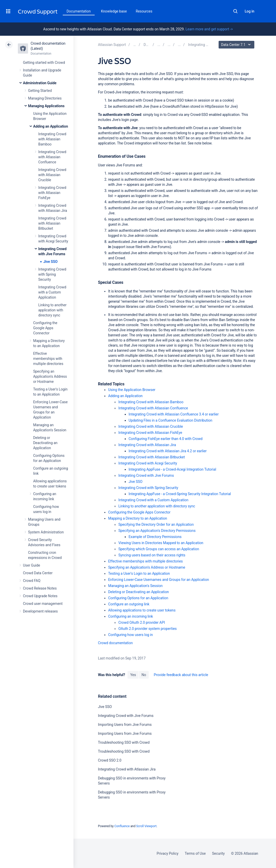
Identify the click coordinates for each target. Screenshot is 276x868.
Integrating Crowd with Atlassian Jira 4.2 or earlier (168, 451)
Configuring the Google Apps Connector (45, 328)
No (144, 675)
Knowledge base (114, 11)
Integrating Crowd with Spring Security (52, 274)
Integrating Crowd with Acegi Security (148, 463)
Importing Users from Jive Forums (125, 725)
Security (218, 853)
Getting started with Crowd (44, 63)
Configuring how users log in (130, 635)
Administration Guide (40, 83)
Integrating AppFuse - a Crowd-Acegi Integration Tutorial (172, 469)
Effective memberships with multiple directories (48, 359)
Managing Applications (46, 106)
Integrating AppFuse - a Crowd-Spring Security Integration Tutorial (180, 494)
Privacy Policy (167, 853)
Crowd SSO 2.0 (110, 760)
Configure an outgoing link (129, 604)
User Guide (32, 565)
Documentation (79, 11)
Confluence (122, 826)
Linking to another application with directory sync (52, 310)
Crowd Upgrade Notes (40, 596)
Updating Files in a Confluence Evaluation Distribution (170, 420)
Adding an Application (51, 126)
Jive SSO (51, 262)
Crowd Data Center (38, 573)
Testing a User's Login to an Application (139, 573)
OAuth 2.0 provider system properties (148, 629)
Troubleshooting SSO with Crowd (124, 742)
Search (235, 11)
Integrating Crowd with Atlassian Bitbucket (52, 223)
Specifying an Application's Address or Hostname (50, 376)
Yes (133, 675)
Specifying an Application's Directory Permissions (157, 531)
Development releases (40, 611)
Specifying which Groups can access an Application (159, 549)
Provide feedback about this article (181, 675)
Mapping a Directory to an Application (138, 518)
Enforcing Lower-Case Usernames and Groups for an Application (159, 580)
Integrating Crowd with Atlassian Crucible (52, 175)
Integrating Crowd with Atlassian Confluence (52, 157)
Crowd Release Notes (40, 588)
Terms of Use (195, 853)
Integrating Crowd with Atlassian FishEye (52, 193)
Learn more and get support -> (209, 29)
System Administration (46, 532)
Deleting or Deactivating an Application (45, 443)
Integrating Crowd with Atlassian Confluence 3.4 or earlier (174, 414)
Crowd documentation (115, 643)
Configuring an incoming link (131, 616)
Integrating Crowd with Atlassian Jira (147, 445)
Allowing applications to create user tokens (142, 610)
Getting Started (40, 91)
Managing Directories (45, 98)
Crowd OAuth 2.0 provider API (142, 622)
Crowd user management (43, 604)
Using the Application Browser (132, 390)
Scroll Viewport (146, 826)
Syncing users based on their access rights (152, 555)
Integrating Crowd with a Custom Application (52, 292)
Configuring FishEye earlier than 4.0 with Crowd (166, 439)
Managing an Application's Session (135, 586)
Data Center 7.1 (237, 45)
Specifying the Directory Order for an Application (156, 524)
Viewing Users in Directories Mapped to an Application (161, 543)
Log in (249, 11)
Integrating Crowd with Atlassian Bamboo (52, 139)
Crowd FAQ (32, 581)
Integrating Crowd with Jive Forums (146, 475)
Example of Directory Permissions (155, 537)
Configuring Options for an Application (138, 598)
